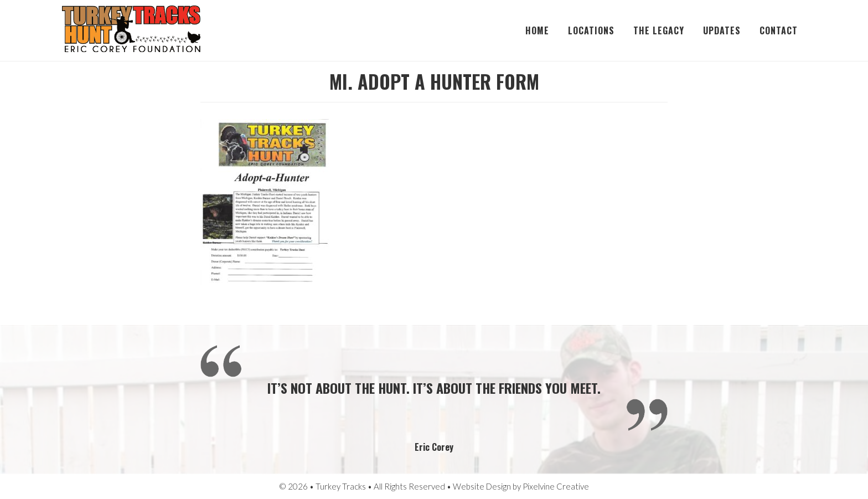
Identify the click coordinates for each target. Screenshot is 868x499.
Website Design (482, 486)
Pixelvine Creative (556, 486)
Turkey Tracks (131, 30)
